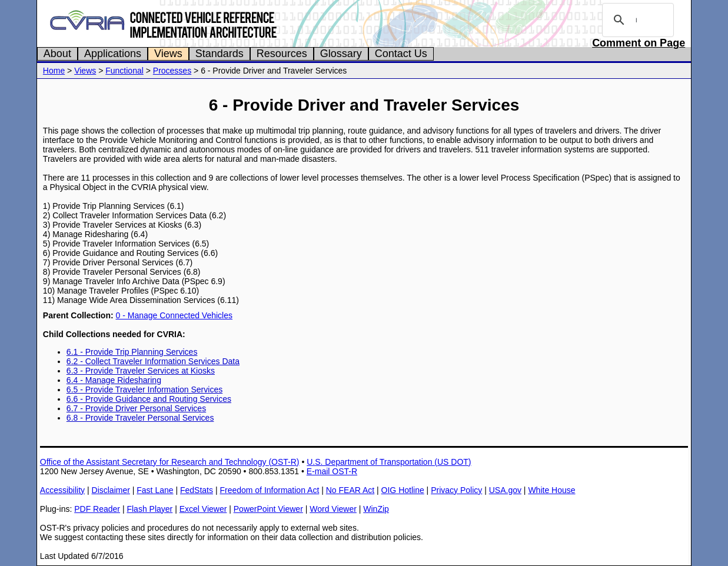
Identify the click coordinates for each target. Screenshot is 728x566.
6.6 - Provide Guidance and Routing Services (149, 399)
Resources (282, 54)
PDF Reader (97, 509)
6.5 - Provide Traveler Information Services (144, 389)
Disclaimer (111, 490)
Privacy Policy (456, 490)
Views (168, 54)
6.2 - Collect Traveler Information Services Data (153, 361)
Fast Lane (155, 490)
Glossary (341, 54)
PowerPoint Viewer (268, 509)
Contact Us (401, 54)
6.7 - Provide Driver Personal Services (136, 408)
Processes (172, 71)
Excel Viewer (203, 509)
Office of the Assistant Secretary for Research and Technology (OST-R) (170, 462)
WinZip (376, 509)
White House (551, 490)
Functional (124, 71)
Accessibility (62, 490)
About (57, 54)
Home (54, 71)
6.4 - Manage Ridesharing (114, 380)
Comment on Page (639, 43)
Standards (220, 54)
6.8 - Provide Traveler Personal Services (140, 418)
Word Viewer (333, 509)
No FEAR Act (350, 490)
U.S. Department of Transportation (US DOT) (389, 462)
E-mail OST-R (332, 471)
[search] (636, 20)
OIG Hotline (403, 490)
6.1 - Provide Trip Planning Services (132, 352)
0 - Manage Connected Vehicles (174, 315)
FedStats (197, 490)
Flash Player (149, 509)
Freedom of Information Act (269, 490)
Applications (113, 54)
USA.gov (505, 490)
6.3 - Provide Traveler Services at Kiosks (141, 371)
